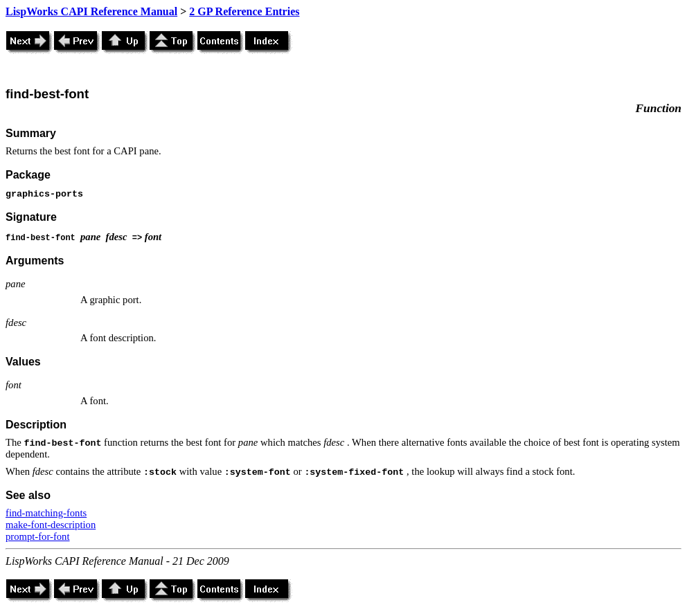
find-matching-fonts (46, 513)
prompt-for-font (38, 536)
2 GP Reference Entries (244, 11)
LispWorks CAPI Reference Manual (91, 11)
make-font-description (51, 525)
